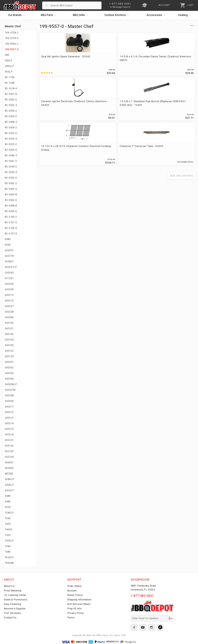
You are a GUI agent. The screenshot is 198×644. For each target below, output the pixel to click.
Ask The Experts (182, 134)
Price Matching (13, 591)
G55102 (9, 446)
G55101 (9, 440)
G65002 (9, 468)
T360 (8, 518)
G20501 (9, 250)
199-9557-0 (12, 49)
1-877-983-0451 (142, 596)
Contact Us (11, 617)
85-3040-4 (11, 155)
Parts (49, 15)
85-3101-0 (11, 222)
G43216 (9, 301)
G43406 (9, 317)
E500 (8, 245)
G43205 (9, 284)
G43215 (9, 295)
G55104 (9, 457)
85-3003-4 (11, 105)
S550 (8, 507)
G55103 (9, 451)
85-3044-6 (11, 167)
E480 (8, 239)
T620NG (9, 563)
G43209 (9, 289)
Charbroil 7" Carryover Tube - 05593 (94, 105)
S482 (8, 502)
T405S (9, 529)
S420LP (9, 490)
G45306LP (11, 384)
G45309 (9, 401)
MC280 (9, 474)
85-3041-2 (11, 161)
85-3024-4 (11, 139)
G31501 (9, 278)
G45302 (9, 368)
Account (72, 591)
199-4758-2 (12, 33)
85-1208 (10, 83)
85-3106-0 (11, 228)
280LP (9, 61)
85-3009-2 (11, 128)
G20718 (9, 256)
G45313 (9, 418)
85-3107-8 (11, 234)
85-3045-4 (11, 172)
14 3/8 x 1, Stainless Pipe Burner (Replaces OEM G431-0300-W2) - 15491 (175, 60)
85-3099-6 (11, 211)
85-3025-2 (11, 144)
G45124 (9, 356)
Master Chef (13, 26)
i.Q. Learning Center (16, 595)
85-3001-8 (11, 94)
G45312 (9, 412)
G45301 (9, 362)
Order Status (75, 586)
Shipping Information (80, 599)
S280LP (9, 479)
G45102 (9, 334)
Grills (81, 15)
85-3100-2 (11, 217)
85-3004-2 (11, 111)
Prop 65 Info (75, 608)
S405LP (9, 485)
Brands (17, 15)
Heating (185, 15)
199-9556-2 (12, 44)
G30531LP (11, 267)
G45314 (9, 423)
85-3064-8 (11, 195)
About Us (10, 586)
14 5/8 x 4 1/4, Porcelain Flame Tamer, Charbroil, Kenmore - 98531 (96, 60)
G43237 (9, 306)
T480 (8, 552)
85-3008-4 (11, 122)
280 (7, 55)
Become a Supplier (15, 608)
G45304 (9, 379)
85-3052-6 (11, 178)
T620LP (9, 557)
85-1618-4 (11, 88)
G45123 (9, 351)
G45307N (10, 390)
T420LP (9, 541)
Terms (71, 617)
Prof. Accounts (13, 613)
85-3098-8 (11, 206)
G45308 (9, 396)
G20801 (9, 262)
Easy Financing (13, 604)
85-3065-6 (11, 200)
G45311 (9, 407)
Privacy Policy (76, 613)
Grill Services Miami (80, 604)
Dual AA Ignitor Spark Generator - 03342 (54, 58)
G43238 (9, 312)
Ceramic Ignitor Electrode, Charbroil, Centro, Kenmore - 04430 (137, 60)
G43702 (9, 323)
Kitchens (117, 15)
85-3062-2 (11, 183)
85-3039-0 (11, 150)
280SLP (9, 66)
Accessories (157, 15)
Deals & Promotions (16, 599)
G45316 (9, 435)
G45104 (9, 340)
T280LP (9, 513)
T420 (8, 535)
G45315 (9, 429)
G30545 (9, 273)
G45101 (9, 329)
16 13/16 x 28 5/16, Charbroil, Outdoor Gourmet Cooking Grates (56, 107)
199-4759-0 (12, 38)
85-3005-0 (11, 116)
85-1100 (10, 77)
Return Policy (75, 595)
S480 (8, 496)
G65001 (9, 462)
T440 (8, 546)
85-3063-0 (11, 189)
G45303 (9, 373)
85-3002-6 (11, 100)
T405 (8, 524)
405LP (9, 72)
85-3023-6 (11, 133)
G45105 (9, 345)
